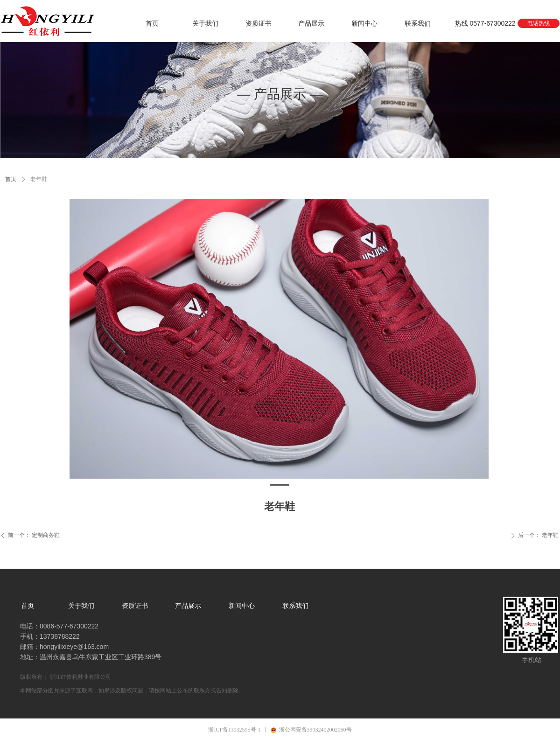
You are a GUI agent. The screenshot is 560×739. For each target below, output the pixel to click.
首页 (11, 179)
